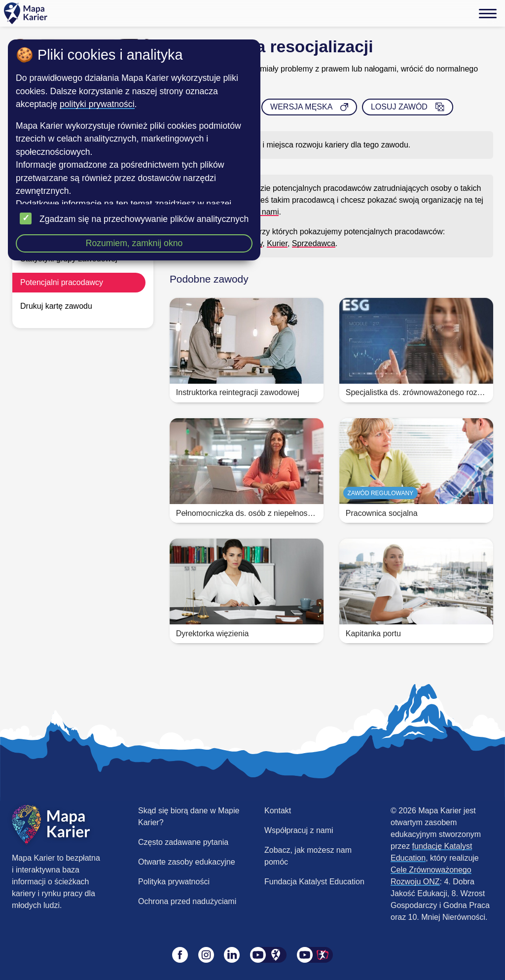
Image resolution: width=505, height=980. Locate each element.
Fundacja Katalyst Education (314, 882)
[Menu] (488, 13)
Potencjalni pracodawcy (62, 282)
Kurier (277, 243)
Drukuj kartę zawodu (56, 306)
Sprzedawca (314, 243)
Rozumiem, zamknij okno (134, 243)
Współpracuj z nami (299, 830)
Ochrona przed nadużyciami (187, 901)
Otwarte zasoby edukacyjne (187, 862)
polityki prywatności (97, 104)
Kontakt (278, 811)
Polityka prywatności (174, 882)
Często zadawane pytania (183, 842)
